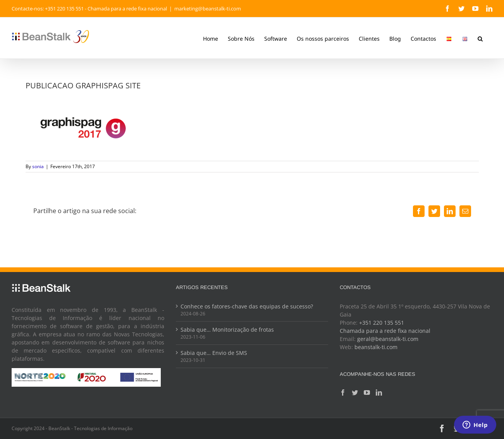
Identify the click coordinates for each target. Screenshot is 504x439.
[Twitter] (355, 393)
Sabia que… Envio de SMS (214, 353)
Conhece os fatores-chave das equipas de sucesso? (247, 306)
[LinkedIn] (379, 393)
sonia (38, 166)
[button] (480, 38)
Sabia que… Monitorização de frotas (227, 330)
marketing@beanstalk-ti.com (208, 9)
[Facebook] (343, 393)
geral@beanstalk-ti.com (388, 339)
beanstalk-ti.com (376, 347)
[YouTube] (367, 393)
